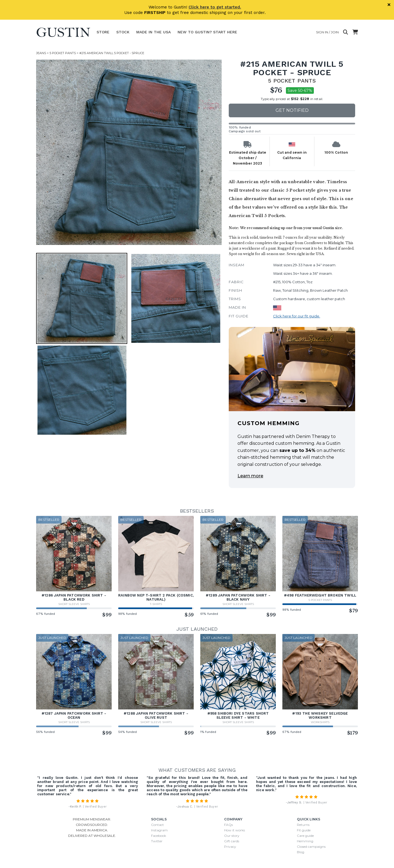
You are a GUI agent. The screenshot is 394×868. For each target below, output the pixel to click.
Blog (301, 852)
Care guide (305, 836)
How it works (234, 830)
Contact (157, 825)
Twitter (157, 841)
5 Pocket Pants (63, 53)
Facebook (159, 836)
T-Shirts (156, 604)
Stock (123, 32)
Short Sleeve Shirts (74, 604)
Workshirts (320, 722)
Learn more (250, 476)
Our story (232, 836)
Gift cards (232, 841)
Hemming (305, 841)
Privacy (230, 847)
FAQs (228, 825)
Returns (303, 825)
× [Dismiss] (389, 5)
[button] (82, 298)
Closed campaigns (311, 847)
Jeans (41, 53)
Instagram (159, 830)
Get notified (292, 110)
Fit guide (304, 830)
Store (103, 32)
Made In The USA (153, 32)
